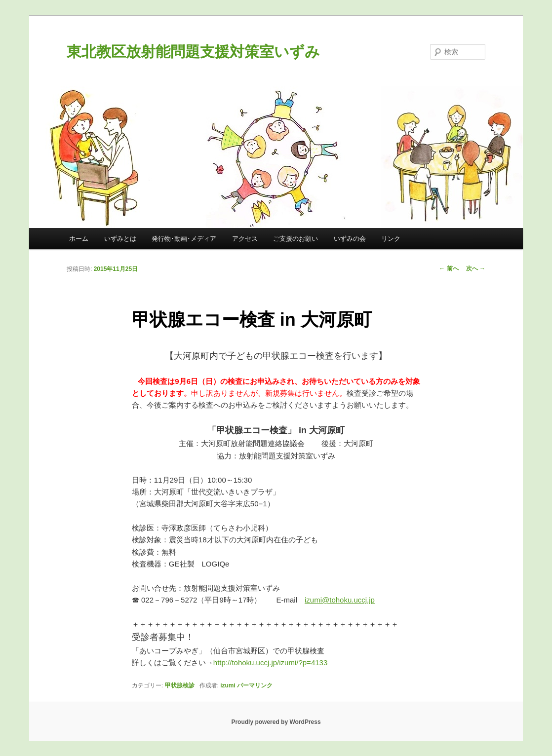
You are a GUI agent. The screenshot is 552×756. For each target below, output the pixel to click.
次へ (476, 268)
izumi (228, 685)
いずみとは (120, 239)
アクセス (245, 239)
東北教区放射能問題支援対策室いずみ (193, 52)
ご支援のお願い (296, 239)
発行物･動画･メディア (184, 239)
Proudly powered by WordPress (276, 722)
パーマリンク (255, 685)
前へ (449, 268)
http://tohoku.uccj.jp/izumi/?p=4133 (281, 662)
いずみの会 (350, 239)
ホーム (79, 239)
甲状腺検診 (180, 685)
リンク (391, 239)
